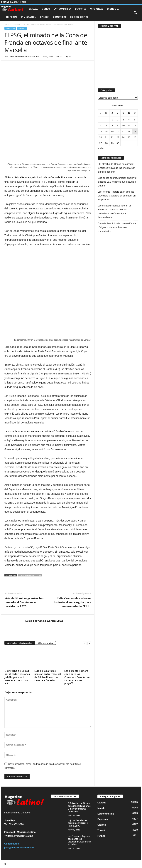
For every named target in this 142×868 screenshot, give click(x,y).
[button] (135, 13)
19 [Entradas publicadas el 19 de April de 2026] (135, 131)
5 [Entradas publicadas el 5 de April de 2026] (135, 120)
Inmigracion (29, 17)
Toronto (102, 830)
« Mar (101, 148)
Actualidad (97, 9)
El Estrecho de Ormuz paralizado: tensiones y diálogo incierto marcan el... (79, 807)
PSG (39, 575)
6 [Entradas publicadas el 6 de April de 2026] (100, 126)
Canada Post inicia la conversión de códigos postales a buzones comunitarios (117, 227)
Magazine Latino (26, 832)
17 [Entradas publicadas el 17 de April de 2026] (123, 131)
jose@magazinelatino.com (19, 848)
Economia (113, 9)
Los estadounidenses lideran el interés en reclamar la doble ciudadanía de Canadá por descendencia (114, 211)
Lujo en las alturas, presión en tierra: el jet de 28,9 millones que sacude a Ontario (48, 676)
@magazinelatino (23, 836)
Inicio (7, 25)
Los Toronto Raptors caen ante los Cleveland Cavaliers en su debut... (79, 840)
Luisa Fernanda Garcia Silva (24, 57)
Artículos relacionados (20, 643)
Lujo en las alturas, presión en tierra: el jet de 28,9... (78, 823)
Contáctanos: (12, 844)
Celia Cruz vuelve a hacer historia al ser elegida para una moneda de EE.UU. (72, 602)
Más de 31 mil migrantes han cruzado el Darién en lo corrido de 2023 (24, 602)
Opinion (45, 17)
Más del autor (45, 643)
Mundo (46, 9)
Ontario (102, 825)
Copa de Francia (27, 575)
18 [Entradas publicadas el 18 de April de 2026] (129, 131)
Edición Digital (79, 17)
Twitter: (9, 836)
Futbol (22, 28)
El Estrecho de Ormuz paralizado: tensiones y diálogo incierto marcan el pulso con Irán (17, 677)
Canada (33, 9)
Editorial (12, 17)
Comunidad (60, 17)
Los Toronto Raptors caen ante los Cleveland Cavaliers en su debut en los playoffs (78, 677)
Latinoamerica (62, 9)
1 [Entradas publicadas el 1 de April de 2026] (112, 120)
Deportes (81, 9)
